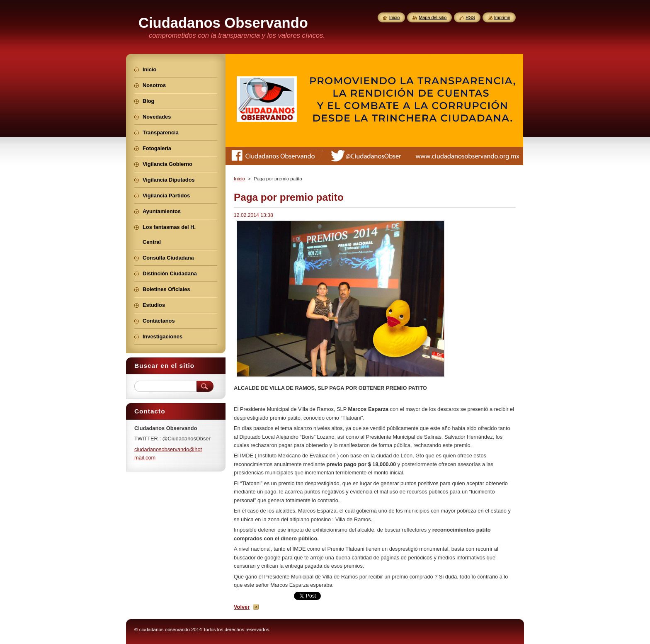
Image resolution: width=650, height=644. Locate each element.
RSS (470, 17)
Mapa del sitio (433, 17)
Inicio (239, 179)
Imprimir (502, 17)
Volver (242, 607)
